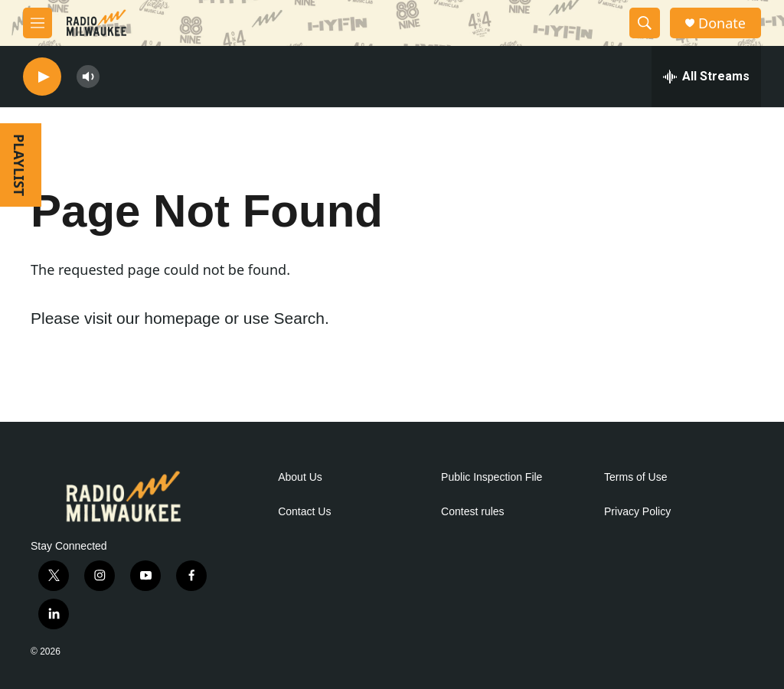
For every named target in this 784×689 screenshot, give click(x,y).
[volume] (88, 77)
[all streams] (706, 77)
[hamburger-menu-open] (38, 23)
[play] (42, 77)
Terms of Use (635, 477)
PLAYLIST (19, 165)
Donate (722, 23)
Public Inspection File (492, 477)
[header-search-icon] (645, 23)
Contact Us (304, 512)
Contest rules (472, 512)
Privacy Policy (637, 512)
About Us (300, 477)
